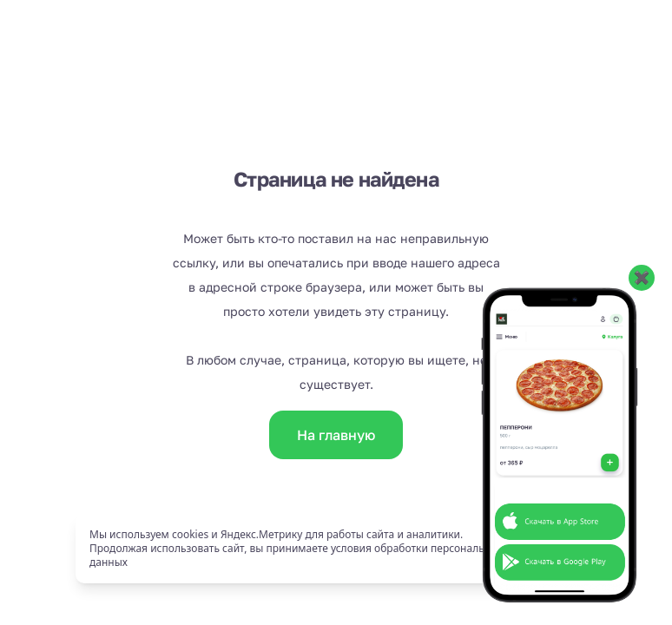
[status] (336, 549)
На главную (336, 435)
